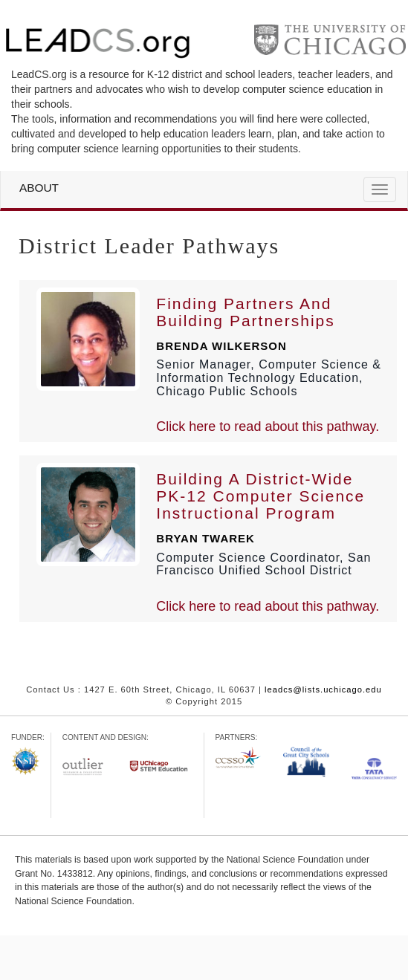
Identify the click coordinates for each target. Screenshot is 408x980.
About (39, 188)
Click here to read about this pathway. (268, 426)
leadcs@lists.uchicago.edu (323, 689)
